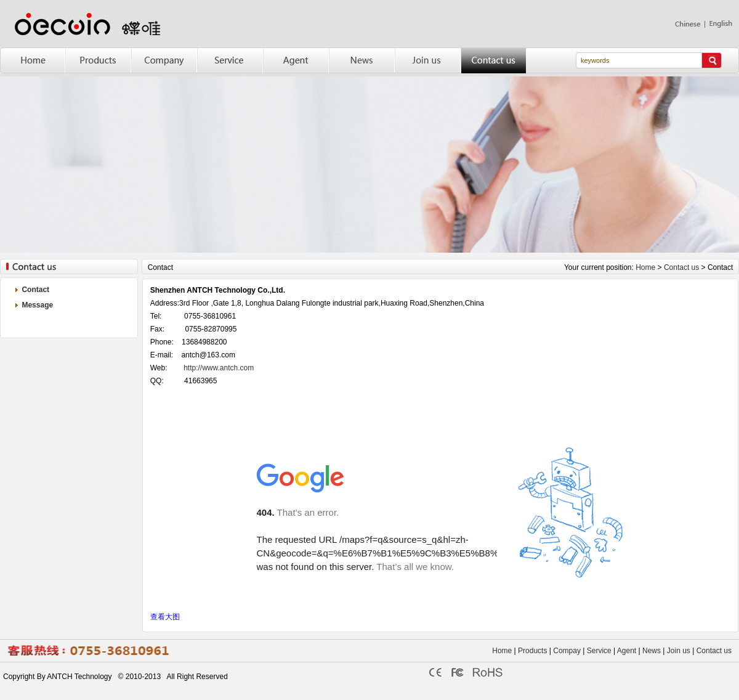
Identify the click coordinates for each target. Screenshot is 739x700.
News (652, 651)
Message (37, 305)
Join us (679, 651)
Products (532, 651)
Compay (567, 651)
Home (645, 267)
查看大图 (165, 617)
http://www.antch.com (219, 368)
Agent (627, 651)
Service (599, 651)
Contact (35, 290)
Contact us (681, 267)
